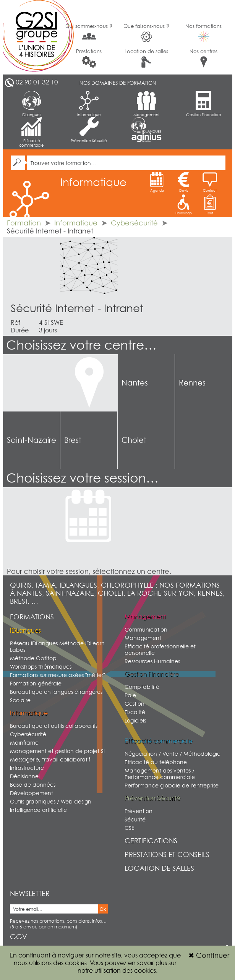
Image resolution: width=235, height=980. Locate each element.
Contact (210, 182)
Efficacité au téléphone (156, 762)
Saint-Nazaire (32, 440)
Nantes (135, 383)
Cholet (134, 440)
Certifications (151, 841)
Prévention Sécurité (89, 130)
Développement (32, 793)
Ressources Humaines (152, 661)
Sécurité (135, 819)
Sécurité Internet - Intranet (77, 308)
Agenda (157, 182)
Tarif (210, 205)
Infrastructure (27, 768)
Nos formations (203, 32)
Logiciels (135, 720)
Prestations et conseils (167, 854)
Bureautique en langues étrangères (56, 692)
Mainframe (24, 743)
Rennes (192, 383)
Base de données (33, 785)
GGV (19, 937)
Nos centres (203, 58)
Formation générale (36, 683)
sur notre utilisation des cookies (127, 967)
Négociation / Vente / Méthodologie (173, 754)
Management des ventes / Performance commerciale (160, 774)
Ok (103, 909)
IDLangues (32, 104)
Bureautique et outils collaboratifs (54, 726)
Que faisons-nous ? (146, 33)
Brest (73, 440)
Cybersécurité (134, 223)
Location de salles (146, 58)
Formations (32, 617)
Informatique (89, 104)
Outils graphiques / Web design (51, 801)
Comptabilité (142, 687)
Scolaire (20, 700)
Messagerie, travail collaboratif (50, 759)
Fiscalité (135, 712)
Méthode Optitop (33, 658)
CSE (130, 828)
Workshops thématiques (41, 667)
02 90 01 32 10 (37, 82)
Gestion (135, 704)
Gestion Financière (204, 104)
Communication (146, 629)
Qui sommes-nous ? (89, 32)
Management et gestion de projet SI (57, 751)
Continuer (209, 955)
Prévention (139, 811)
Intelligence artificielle (38, 810)
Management (146, 104)
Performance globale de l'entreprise (172, 785)
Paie (130, 695)
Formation (24, 223)
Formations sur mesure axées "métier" (57, 675)
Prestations (89, 58)
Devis (183, 182)
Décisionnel (25, 776)
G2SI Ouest (32, 37)
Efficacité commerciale (32, 132)
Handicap (184, 205)
